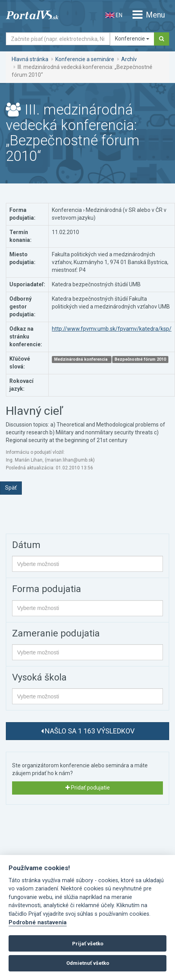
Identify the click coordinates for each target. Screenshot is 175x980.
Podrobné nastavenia (38, 923)
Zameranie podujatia (56, 633)
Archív (129, 59)
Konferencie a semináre (85, 59)
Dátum (26, 545)
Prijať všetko (88, 944)
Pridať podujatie (88, 788)
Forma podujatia (47, 589)
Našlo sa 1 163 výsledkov (88, 731)
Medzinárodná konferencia (81, 359)
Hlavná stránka (30, 59)
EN (114, 15)
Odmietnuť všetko (88, 963)
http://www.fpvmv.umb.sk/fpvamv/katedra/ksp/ (112, 329)
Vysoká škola (39, 677)
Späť (11, 488)
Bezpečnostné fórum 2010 (140, 359)
